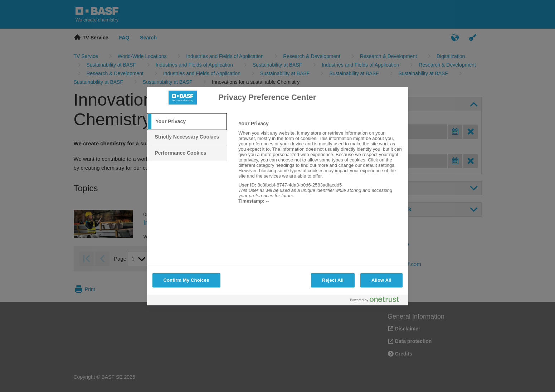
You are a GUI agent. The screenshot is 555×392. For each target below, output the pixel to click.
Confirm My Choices (186, 280)
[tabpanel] (320, 166)
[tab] (187, 122)
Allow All (381, 280)
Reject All (333, 280)
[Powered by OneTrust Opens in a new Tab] (378, 301)
